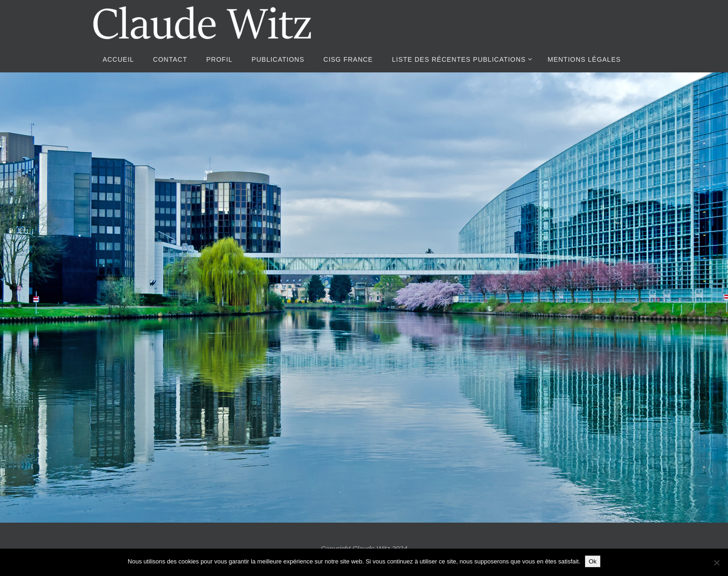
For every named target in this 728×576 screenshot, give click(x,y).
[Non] (716, 563)
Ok (593, 561)
